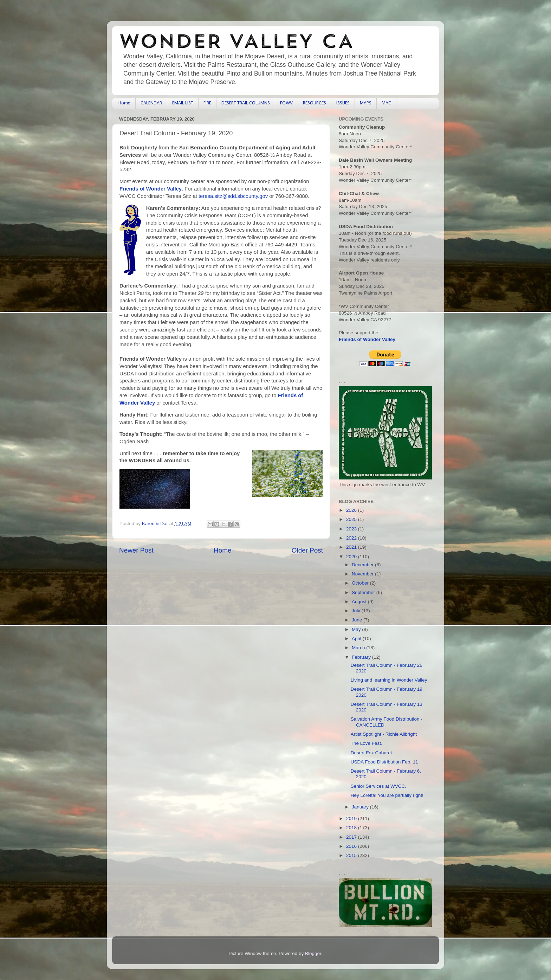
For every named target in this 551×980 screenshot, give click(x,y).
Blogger (313, 953)
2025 (352, 519)
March (359, 648)
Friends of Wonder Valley (151, 189)
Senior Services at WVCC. (378, 786)
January (361, 807)
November (363, 574)
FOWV (286, 103)
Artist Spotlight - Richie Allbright (384, 734)
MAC (386, 103)
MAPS (366, 103)
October (361, 583)
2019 (352, 818)
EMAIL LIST (183, 103)
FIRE (207, 103)
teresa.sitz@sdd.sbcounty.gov (233, 196)
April (357, 639)
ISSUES (343, 103)
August (360, 602)
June (358, 620)
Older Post (307, 550)
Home (124, 103)
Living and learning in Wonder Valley (389, 680)
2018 (352, 828)
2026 (352, 510)
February (362, 657)
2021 (352, 547)
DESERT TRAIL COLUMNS (246, 103)
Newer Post (136, 550)
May (357, 629)
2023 (352, 529)
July (357, 611)
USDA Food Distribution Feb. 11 (384, 762)
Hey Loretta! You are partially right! (387, 795)
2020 (352, 557)
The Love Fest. (367, 743)
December (363, 565)
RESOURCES (315, 103)
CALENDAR (151, 103)
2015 (352, 855)
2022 (352, 538)
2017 (352, 837)
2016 (352, 846)
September (364, 592)
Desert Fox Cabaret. (372, 753)
